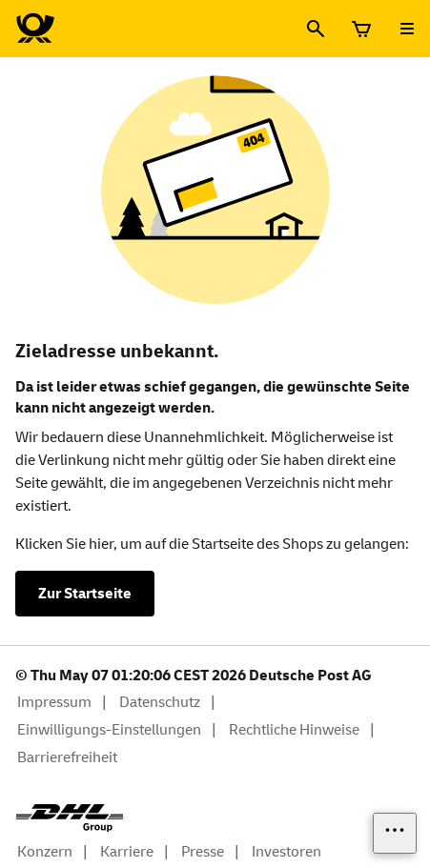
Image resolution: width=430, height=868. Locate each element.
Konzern (45, 852)
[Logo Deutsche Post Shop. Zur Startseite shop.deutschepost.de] (35, 29)
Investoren (287, 852)
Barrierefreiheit (67, 757)
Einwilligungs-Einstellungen (109, 730)
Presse (203, 852)
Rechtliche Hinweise (294, 730)
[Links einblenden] (395, 833)
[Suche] (316, 29)
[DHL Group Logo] (70, 818)
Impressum (54, 702)
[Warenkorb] (361, 29)
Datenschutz (160, 702)
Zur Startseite (85, 594)
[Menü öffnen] (407, 29)
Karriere (127, 852)
